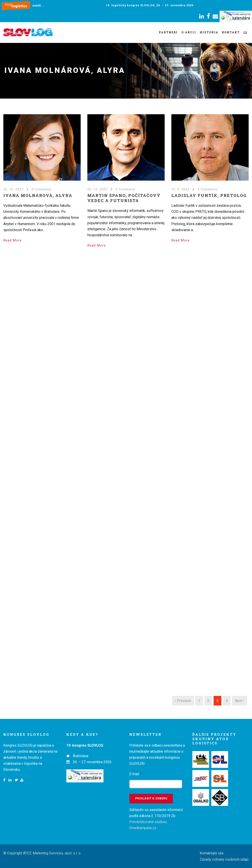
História (209, 32)
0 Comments (42, 189)
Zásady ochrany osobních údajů (224, 859)
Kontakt (231, 32)
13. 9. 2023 (180, 189)
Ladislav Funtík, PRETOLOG (209, 195)
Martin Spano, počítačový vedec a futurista (124, 198)
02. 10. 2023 (13, 189)
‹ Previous (183, 701)
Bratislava (81, 756)
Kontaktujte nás (212, 853)
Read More (13, 240)
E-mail (135, 774)
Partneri (168, 32)
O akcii (189, 32)
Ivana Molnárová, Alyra (38, 195)
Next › (239, 701)
